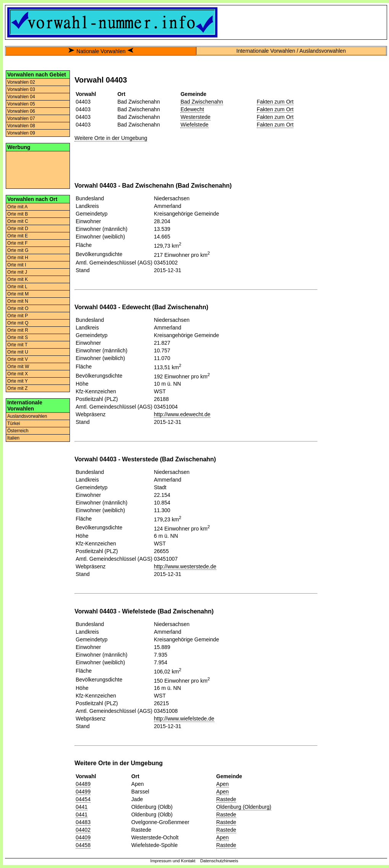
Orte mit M (18, 294)
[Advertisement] (38, 169)
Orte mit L (17, 287)
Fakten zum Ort (275, 102)
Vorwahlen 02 (21, 82)
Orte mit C (18, 221)
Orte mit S (18, 337)
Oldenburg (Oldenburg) (244, 807)
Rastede (226, 799)
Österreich (18, 431)
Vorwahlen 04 (21, 97)
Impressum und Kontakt (173, 861)
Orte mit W (18, 367)
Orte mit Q (18, 323)
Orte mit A (17, 207)
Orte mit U (18, 352)
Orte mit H (18, 258)
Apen (223, 784)
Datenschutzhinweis (219, 861)
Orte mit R (18, 330)
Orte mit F (17, 243)
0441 (82, 807)
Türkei (14, 423)
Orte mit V (18, 359)
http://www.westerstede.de (185, 566)
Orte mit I (17, 265)
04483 (83, 822)
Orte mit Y (18, 381)
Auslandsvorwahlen (27, 416)
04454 (83, 799)
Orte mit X (18, 374)
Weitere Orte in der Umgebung (111, 138)
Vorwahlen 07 (21, 118)
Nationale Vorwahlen (101, 51)
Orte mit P (18, 316)
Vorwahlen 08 (21, 126)
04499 (83, 792)
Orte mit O (18, 308)
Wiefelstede (194, 125)
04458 (83, 845)
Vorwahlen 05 (21, 104)
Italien (13, 438)
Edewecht (192, 109)
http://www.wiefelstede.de (184, 719)
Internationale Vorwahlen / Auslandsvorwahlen (291, 51)
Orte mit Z (17, 388)
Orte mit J (17, 272)
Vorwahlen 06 (21, 111)
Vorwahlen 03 (21, 89)
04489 (83, 784)
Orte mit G (18, 250)
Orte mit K (18, 279)
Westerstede (195, 117)
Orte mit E (18, 236)
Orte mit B (18, 214)
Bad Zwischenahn (202, 102)
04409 (83, 837)
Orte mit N (18, 301)
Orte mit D (18, 229)
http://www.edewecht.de (182, 414)
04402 (83, 830)
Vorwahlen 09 (21, 133)
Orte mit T (17, 345)
